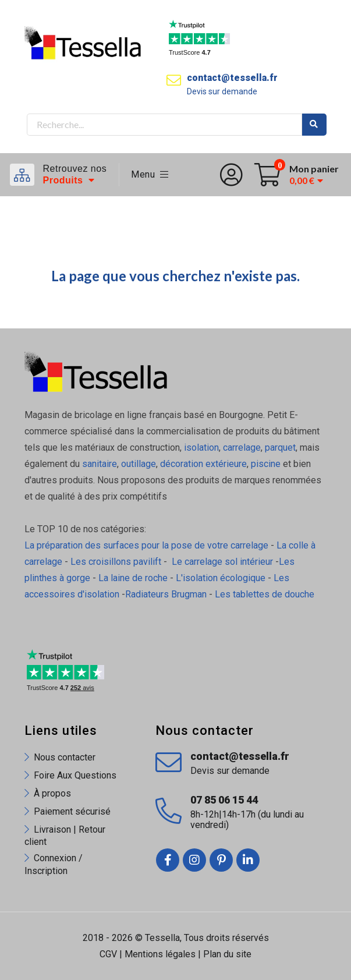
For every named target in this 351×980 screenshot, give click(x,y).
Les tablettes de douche (266, 594)
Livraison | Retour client (65, 836)
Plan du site (227, 954)
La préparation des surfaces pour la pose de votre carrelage (146, 545)
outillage (139, 464)
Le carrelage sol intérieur (222, 562)
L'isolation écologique (221, 578)
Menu (150, 174)
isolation (201, 447)
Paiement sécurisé (72, 811)
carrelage (242, 447)
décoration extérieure (203, 464)
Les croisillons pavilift (116, 562)
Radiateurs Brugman (166, 594)
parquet (280, 447)
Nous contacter (65, 757)
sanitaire (100, 464)
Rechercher (314, 125)
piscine (266, 464)
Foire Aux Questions (75, 775)
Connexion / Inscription (54, 864)
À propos (52, 793)
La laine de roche (133, 578)
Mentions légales (160, 954)
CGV (108, 954)
